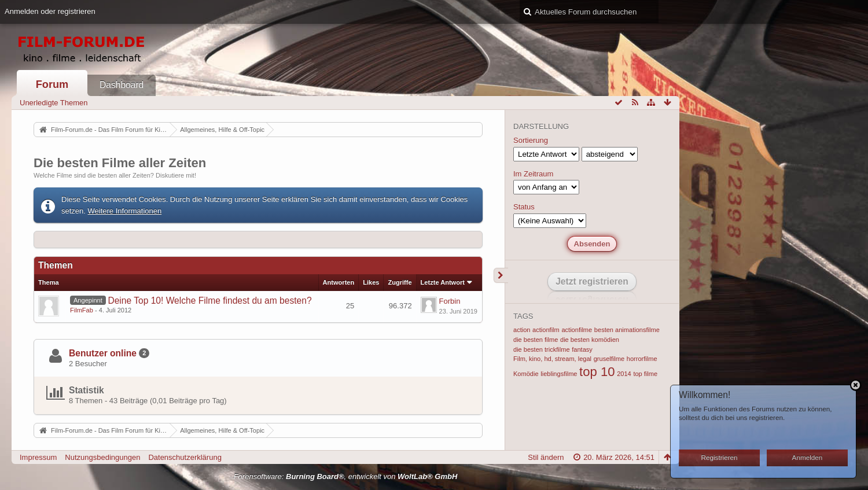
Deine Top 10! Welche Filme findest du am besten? (209, 301)
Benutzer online (103, 353)
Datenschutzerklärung (185, 457)
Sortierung (531, 140)
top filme (645, 374)
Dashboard (122, 85)
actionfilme (577, 330)
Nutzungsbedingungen (102, 457)
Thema (49, 282)
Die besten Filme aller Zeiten (120, 163)
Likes (371, 282)
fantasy (582, 349)
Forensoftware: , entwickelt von (346, 476)
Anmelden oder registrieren (50, 11)
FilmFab (82, 310)
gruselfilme (609, 359)
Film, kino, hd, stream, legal (552, 359)
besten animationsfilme (627, 330)
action (522, 330)
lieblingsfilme (559, 374)
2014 (624, 374)
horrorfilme (642, 359)
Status (524, 207)
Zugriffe (400, 282)
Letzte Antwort (443, 282)
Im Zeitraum (533, 174)
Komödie (526, 374)
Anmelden (808, 457)
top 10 (597, 372)
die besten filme (536, 340)
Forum (52, 84)
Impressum (38, 457)
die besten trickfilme (542, 349)
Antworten (339, 282)
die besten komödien (590, 340)
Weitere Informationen (125, 211)
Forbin (450, 301)
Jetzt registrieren (592, 281)
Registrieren (720, 457)
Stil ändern (546, 457)
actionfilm (546, 330)
